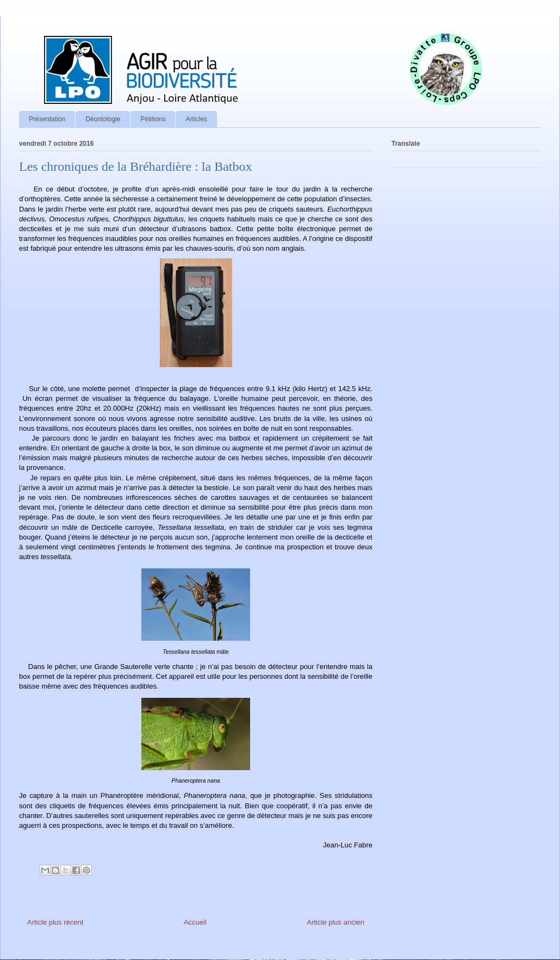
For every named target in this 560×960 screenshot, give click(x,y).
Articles (196, 119)
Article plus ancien (336, 922)
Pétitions (153, 119)
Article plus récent (55, 922)
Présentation (47, 119)
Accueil (195, 922)
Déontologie (103, 119)
